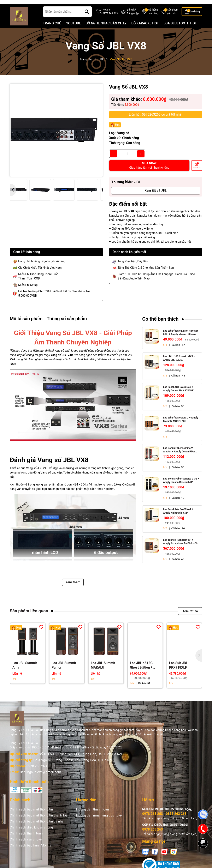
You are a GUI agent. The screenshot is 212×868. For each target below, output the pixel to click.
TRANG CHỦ (52, 30)
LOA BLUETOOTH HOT (180, 30)
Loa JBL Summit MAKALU (103, 672)
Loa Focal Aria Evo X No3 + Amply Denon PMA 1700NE (178, 396)
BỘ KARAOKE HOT (145, 30)
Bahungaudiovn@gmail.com (40, 779)
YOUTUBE (74, 30)
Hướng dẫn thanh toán (92, 816)
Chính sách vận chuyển (27, 846)
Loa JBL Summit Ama (25, 672)
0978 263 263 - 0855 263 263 (164, 820)
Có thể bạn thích (160, 326)
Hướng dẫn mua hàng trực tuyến (100, 822)
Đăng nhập (133, 20)
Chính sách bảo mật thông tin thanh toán (40, 822)
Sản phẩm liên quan (29, 618)
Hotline (110, 18)
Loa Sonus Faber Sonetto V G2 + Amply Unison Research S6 (181, 487)
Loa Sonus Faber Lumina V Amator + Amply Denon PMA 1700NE (179, 457)
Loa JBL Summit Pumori (64, 672)
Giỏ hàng (195, 18)
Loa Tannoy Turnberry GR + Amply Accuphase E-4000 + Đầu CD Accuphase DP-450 (181, 549)
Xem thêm (73, 589)
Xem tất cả (190, 618)
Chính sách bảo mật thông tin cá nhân (38, 828)
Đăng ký (131, 16)
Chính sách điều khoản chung (31, 834)
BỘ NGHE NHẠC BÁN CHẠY (106, 30)
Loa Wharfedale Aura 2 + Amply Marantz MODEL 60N (181, 426)
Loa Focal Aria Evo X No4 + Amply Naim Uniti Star (178, 518)
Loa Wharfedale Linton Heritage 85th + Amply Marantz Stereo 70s (181, 339)
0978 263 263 (37, 773)
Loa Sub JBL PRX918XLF (178, 672)
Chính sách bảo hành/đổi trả (31, 852)
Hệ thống (153, 18)
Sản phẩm (173, 18)
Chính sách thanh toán (26, 840)
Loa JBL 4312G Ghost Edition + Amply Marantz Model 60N (141, 672)
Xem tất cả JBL (156, 197)
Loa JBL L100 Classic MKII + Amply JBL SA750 (179, 365)
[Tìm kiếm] (87, 18)
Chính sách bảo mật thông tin (31, 816)
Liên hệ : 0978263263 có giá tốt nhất (156, 121)
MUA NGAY (149, 172)
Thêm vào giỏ (197, 175)
